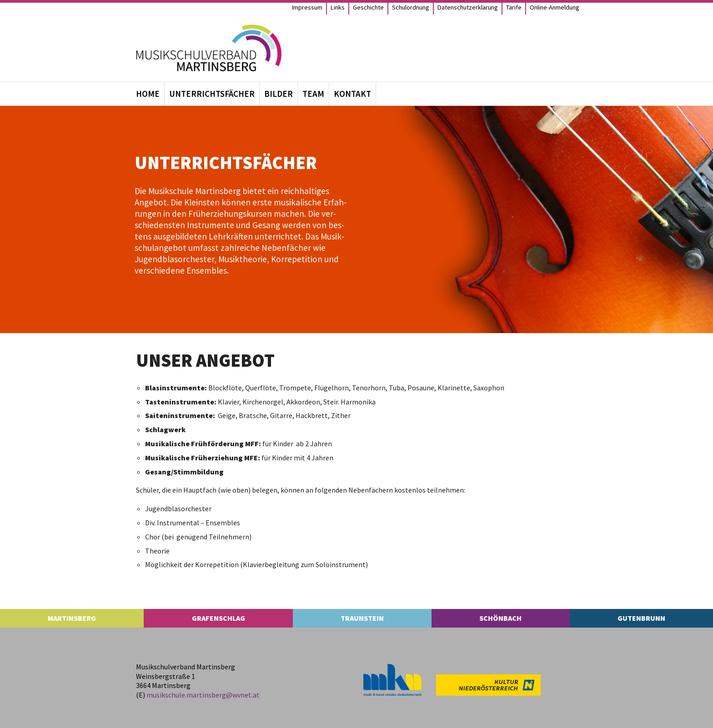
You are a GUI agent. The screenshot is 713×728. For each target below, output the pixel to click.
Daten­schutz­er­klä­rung (468, 7)
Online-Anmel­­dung (555, 7)
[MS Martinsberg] (209, 48)
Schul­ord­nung (411, 7)
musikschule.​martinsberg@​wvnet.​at (203, 695)
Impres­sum (307, 7)
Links (338, 7)
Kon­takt (352, 94)
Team (313, 94)
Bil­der (279, 94)
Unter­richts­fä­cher (212, 94)
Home (148, 94)
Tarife (514, 7)
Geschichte (368, 7)
